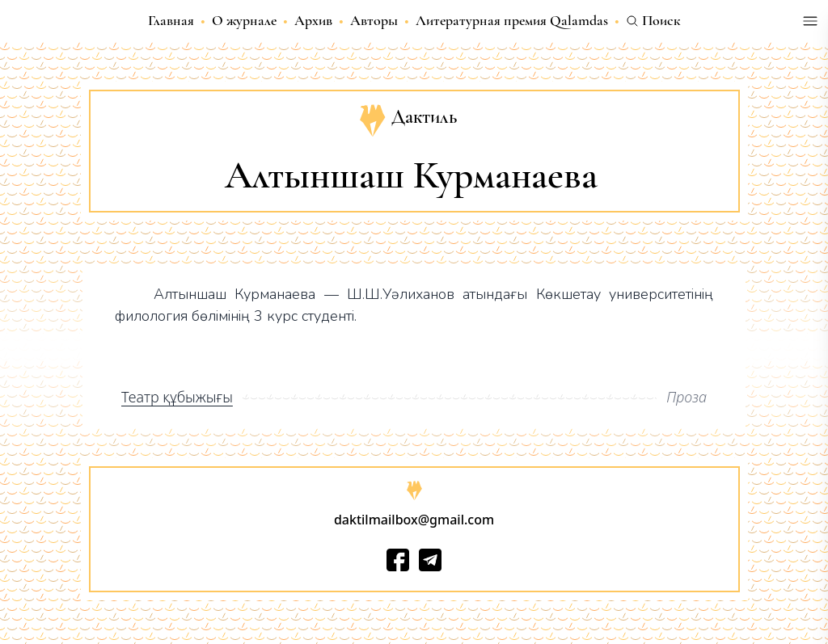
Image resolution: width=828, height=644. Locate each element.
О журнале (244, 20)
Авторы (374, 20)
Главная (171, 20)
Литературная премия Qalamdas (512, 20)
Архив (313, 20)
